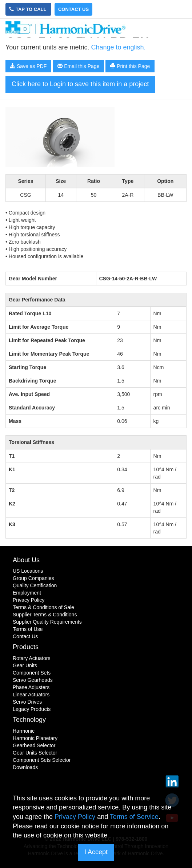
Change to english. (118, 47)
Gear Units (25, 665)
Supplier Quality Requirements (47, 622)
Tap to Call (28, 9)
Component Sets (32, 673)
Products (26, 647)
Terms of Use (28, 629)
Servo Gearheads (33, 680)
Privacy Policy (29, 600)
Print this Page (130, 66)
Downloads (25, 767)
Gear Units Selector (35, 753)
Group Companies (33, 578)
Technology (29, 720)
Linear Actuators (31, 695)
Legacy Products (32, 709)
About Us (26, 560)
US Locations (28, 571)
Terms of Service (134, 817)
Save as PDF (28, 66)
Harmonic (24, 731)
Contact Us (73, 9)
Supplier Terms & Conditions (45, 615)
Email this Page (78, 66)
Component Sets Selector (42, 760)
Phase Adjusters (31, 687)
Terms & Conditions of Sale (43, 607)
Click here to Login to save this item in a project (80, 84)
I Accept (96, 852)
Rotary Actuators (32, 658)
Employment (27, 593)
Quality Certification (35, 585)
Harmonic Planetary (35, 738)
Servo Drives (27, 702)
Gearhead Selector (34, 745)
